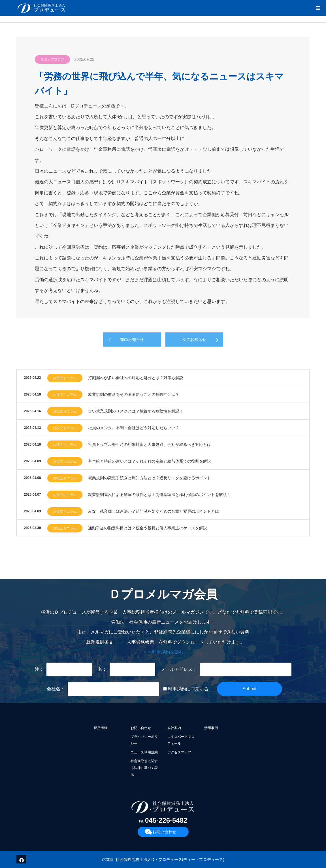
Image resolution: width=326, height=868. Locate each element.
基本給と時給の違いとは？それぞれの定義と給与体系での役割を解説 (150, 461)
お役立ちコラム (65, 378)
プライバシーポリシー (144, 740)
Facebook (21, 859)
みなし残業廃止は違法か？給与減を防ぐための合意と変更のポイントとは (154, 511)
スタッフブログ (52, 59)
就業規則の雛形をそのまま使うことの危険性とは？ (134, 394)
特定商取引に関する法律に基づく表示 (144, 768)
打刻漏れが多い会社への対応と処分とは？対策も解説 (136, 378)
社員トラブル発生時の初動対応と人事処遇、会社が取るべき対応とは (150, 444)
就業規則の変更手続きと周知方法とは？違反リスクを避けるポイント (150, 478)
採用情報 (101, 728)
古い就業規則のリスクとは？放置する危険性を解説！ (136, 411)
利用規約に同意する (186, 689)
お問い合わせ (141, 728)
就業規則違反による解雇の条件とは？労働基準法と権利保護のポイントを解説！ (159, 495)
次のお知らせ (194, 340)
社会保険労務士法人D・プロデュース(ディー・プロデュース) (170, 860)
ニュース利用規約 (144, 752)
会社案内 (174, 728)
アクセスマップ (179, 752)
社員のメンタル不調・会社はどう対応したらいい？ (134, 428)
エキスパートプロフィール (181, 740)
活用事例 (211, 728)
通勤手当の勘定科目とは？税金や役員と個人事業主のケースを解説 (148, 528)
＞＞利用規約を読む (163, 652)
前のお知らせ (132, 340)
